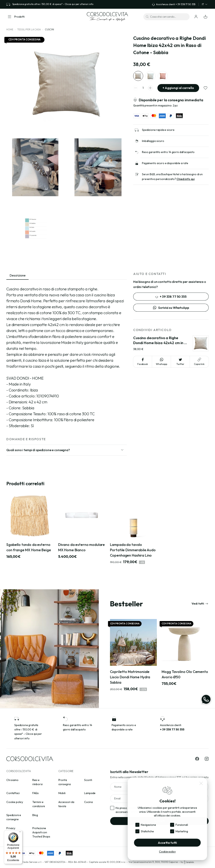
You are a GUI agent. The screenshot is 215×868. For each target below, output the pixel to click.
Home (10, 29)
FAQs (36, 793)
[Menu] (20, 833)
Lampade (90, 793)
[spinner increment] (150, 88)
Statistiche (147, 831)
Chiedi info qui (186, 179)
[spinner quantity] (143, 88)
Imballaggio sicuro (153, 141)
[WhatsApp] (206, 699)
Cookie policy (15, 802)
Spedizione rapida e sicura (158, 130)
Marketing (182, 831)
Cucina (88, 802)
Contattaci (13, 793)
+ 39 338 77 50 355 (171, 297)
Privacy (11, 828)
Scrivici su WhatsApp (171, 308)
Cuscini (49, 29)
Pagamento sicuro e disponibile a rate (165, 163)
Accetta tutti (167, 843)
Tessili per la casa (29, 29)
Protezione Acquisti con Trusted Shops (41, 832)
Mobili (62, 793)
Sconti (88, 780)
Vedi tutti (200, 604)
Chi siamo (12, 780)
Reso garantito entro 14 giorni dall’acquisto (168, 152)
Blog (35, 815)
